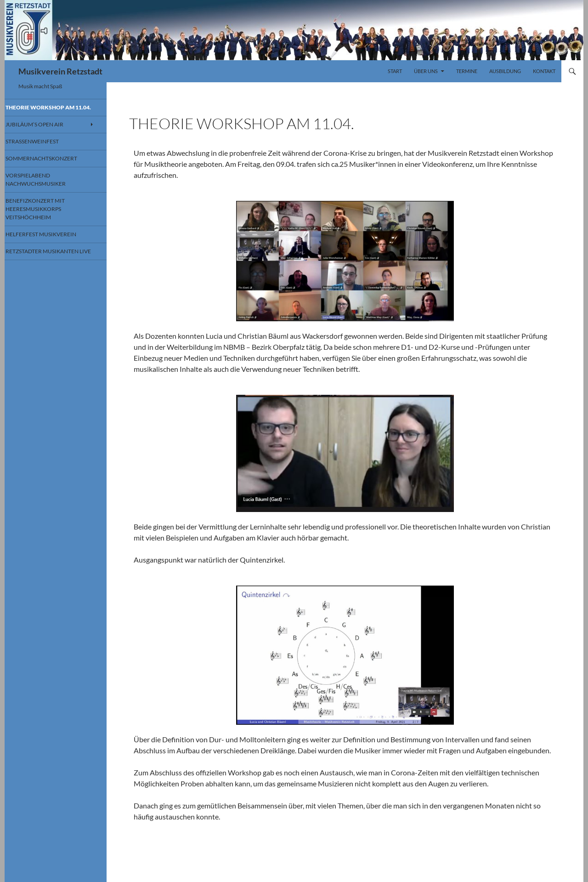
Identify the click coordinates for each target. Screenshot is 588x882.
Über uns (426, 71)
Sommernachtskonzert (51, 167)
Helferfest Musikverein (50, 241)
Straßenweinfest (42, 150)
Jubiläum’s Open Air (44, 132)
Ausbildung (505, 71)
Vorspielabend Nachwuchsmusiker (46, 188)
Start (395, 71)
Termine (467, 71)
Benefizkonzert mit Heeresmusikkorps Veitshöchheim (45, 216)
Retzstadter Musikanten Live (51, 262)
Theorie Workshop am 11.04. (49, 111)
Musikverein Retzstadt (60, 71)
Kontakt (544, 71)
